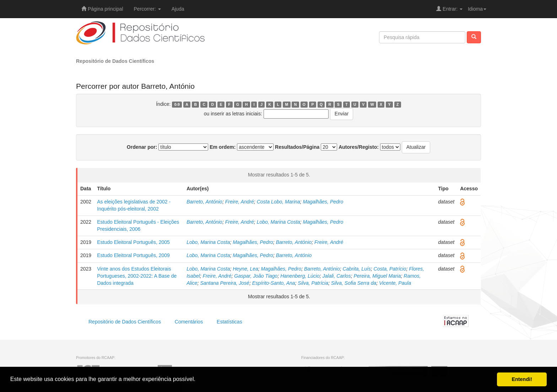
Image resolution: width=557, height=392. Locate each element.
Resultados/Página (297, 147)
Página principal (102, 9)
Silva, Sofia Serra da (354, 283)
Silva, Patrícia (313, 283)
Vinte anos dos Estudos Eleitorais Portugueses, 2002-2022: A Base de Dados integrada (137, 276)
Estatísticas (229, 322)
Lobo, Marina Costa (278, 222)
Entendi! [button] (522, 379)
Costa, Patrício (390, 269)
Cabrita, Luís (356, 269)
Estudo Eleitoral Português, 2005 (133, 242)
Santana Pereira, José (225, 283)
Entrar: (449, 9)
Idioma (477, 9)
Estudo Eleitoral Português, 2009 (133, 255)
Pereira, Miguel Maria (377, 276)
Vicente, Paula (395, 283)
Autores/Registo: (359, 147)
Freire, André (240, 202)
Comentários (189, 322)
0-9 (177, 104)
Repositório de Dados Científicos (115, 61)
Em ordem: (223, 147)
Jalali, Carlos (337, 276)
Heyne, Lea (245, 269)
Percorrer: (147, 9)
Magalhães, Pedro (323, 202)
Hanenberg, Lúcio (300, 276)
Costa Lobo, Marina (278, 202)
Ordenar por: (142, 147)
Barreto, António (204, 202)
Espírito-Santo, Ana (274, 283)
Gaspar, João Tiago (256, 276)
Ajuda (178, 9)
